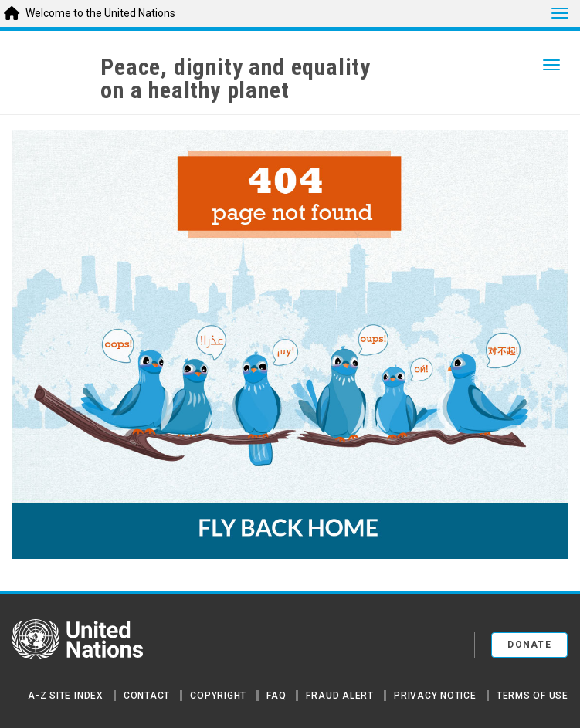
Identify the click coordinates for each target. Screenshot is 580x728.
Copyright (218, 696)
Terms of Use (533, 696)
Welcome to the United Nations (100, 13)
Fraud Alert (339, 696)
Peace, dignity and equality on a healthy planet (236, 79)
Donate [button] (529, 645)
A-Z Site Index (66, 696)
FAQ (276, 696)
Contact (147, 696)
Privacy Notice (435, 696)
